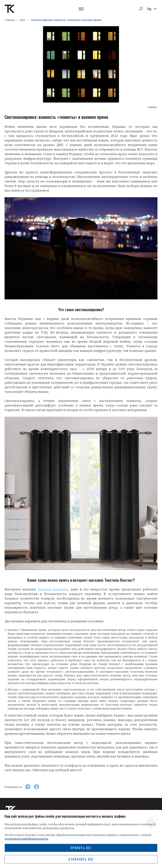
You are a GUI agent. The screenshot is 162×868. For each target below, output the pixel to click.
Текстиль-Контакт (53, 589)
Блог (23, 20)
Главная (10, 20)
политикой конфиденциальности (26, 839)
